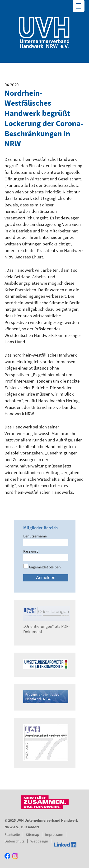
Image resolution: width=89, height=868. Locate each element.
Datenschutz (14, 841)
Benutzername (35, 536)
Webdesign (39, 841)
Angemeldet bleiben (42, 567)
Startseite (12, 834)
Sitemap (33, 834)
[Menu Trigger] (79, 6)
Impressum (54, 834)
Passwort (30, 551)
